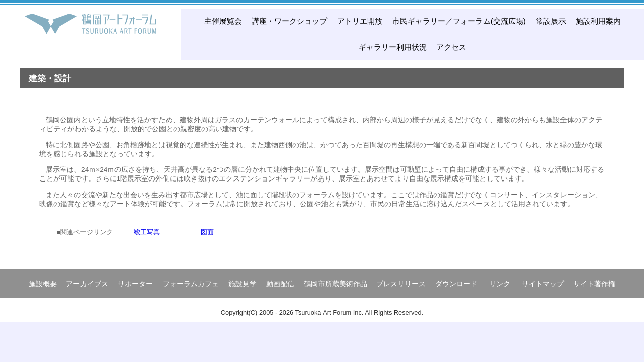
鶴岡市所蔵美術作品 (336, 284)
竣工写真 (147, 232)
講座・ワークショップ (289, 21)
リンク (500, 284)
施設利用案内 (598, 21)
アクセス (451, 47)
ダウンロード (456, 284)
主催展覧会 (223, 21)
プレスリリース (401, 284)
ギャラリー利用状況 (393, 47)
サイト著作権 (594, 284)
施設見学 (243, 284)
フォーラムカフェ (191, 284)
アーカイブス (87, 284)
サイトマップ (543, 284)
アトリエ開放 (360, 21)
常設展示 (551, 21)
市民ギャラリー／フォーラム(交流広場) (459, 21)
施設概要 (43, 284)
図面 (207, 232)
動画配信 (280, 284)
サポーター (135, 284)
